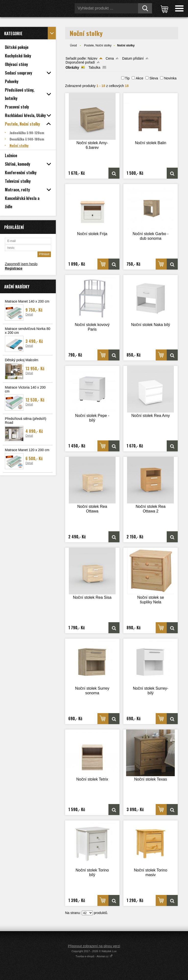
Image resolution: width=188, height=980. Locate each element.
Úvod (73, 45)
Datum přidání (133, 58)
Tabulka (94, 67)
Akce (139, 78)
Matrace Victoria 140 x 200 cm (25, 389)
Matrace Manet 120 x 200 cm (27, 450)
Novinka (170, 78)
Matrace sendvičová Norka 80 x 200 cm (28, 331)
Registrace (14, 268)
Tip (127, 78)
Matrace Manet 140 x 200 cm (27, 301)
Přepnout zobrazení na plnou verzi (94, 946)
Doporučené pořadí (80, 62)
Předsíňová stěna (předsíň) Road (26, 421)
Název (93, 58)
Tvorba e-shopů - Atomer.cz (94, 956)
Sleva (154, 78)
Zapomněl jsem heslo (21, 264)
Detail (29, 315)
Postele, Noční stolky (98, 45)
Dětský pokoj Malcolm (22, 360)
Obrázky (72, 67)
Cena (110, 58)
